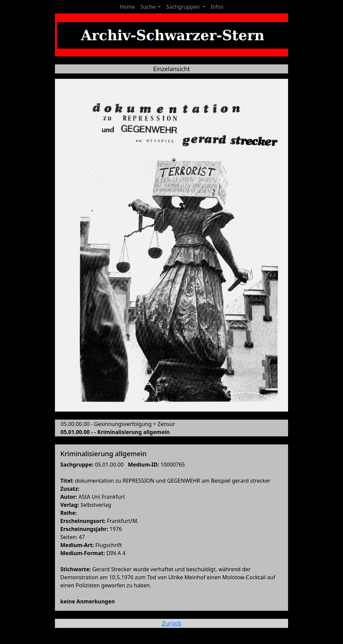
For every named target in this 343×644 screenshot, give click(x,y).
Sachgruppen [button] (184, 7)
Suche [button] (149, 7)
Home (127, 7)
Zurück (171, 623)
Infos (217, 7)
